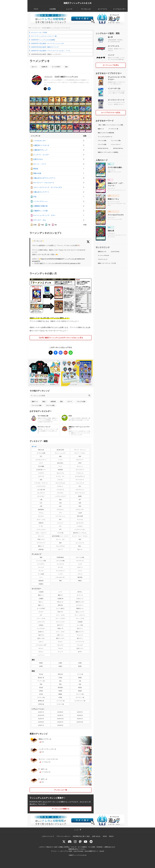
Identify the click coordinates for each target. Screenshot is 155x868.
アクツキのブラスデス (116, 215)
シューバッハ (41, 655)
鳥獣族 (80, 687)
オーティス (80, 595)
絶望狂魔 (53, 402)
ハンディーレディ (41, 529)
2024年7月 (41, 719)
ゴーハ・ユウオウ (60, 618)
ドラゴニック (80, 473)
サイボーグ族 (60, 704)
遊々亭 (110, 37)
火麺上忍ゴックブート (41, 192)
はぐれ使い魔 (41, 490)
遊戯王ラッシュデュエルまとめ (77, 3)
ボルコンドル (60, 473)
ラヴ (60, 513)
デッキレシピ (86, 9)
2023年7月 (80, 712)
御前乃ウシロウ (80, 602)
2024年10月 (60, 719)
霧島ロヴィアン (80, 632)
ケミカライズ (60, 490)
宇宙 (35, 197)
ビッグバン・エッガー (41, 155)
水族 (80, 681)
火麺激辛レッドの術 (40, 211)
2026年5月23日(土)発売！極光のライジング (44, 47)
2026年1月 (41, 725)
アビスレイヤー (80, 510)
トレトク (111, 55)
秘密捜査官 (41, 510)
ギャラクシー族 (80, 697)
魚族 (80, 684)
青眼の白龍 (37, 173)
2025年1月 (80, 719)
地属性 (60, 666)
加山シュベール (80, 612)
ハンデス (60, 574)
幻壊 (60, 503)
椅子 (80, 500)
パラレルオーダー (60, 577)
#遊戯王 (60, 259)
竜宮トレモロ (41, 638)
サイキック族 (41, 697)
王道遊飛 (80, 622)
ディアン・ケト (60, 476)
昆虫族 (41, 687)
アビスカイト (60, 510)
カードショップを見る (111, 65)
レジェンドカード (116, 144)
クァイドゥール (80, 642)
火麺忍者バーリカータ (41, 145)
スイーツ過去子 (60, 608)
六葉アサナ (60, 612)
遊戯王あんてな (102, 252)
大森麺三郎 (44, 67)
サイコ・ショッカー (60, 453)
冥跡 (60, 543)
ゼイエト (41, 648)
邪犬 (80, 486)
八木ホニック (80, 599)
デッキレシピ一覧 (61, 790)
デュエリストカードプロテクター (117, 78)
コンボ (80, 564)
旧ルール (34, 67)
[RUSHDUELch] (85, 842)
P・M (41, 526)
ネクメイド (41, 536)
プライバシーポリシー (63, 836)
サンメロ (41, 571)
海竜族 (60, 691)
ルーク (60, 592)
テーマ (34, 447)
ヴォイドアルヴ (60, 546)
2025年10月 (80, 722)
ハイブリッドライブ (60, 496)
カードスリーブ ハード (116, 100)
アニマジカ (80, 520)
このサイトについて (48, 836)
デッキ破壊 (41, 574)
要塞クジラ (41, 546)
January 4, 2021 (76, 263)
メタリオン (60, 480)
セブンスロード (80, 470)
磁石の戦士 (60, 463)
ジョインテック (80, 483)
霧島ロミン (41, 595)
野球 (80, 506)
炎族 (66, 67)
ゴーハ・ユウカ (41, 618)
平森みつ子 (60, 628)
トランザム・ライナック (41, 483)
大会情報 (52, 9)
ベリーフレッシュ (60, 516)
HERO (80, 463)
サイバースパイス (80, 493)
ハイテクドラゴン (41, 486)
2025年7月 (60, 722)
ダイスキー (41, 516)
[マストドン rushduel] (80, 842)
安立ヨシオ (60, 602)
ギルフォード (80, 460)
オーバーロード (80, 480)
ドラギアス (41, 473)
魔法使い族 (41, 678)
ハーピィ (60, 460)
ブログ (36, 9)
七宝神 (80, 513)
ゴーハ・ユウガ (80, 618)
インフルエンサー (119, 9)
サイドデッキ (80, 561)
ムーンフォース (80, 543)
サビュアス (60, 645)
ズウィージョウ (60, 622)
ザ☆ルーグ (80, 635)
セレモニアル (80, 523)
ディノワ (60, 652)
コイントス (41, 567)
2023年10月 (41, 715)
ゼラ (60, 526)
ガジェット (80, 466)
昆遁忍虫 (41, 523)
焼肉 (41, 480)
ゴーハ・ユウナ (60, 632)
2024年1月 (60, 715)
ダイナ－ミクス (41, 520)
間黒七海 (60, 605)
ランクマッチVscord (103, 255)
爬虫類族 (60, 687)
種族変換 (41, 581)
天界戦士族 (41, 704)
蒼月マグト (80, 638)
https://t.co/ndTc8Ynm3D (49, 259)
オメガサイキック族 (80, 701)
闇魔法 (80, 581)
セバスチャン (80, 605)
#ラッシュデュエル (68, 259)
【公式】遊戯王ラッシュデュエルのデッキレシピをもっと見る (61, 338)
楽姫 (60, 500)
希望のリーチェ (113, 199)
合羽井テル (41, 632)
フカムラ (60, 648)
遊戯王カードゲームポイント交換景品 (108, 152)
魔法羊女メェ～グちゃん (80, 533)
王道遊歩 (41, 625)
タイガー (41, 612)
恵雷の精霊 (80, 516)
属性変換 (80, 577)
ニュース (69, 9)
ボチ (41, 615)
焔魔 (60, 456)
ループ (80, 571)
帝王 (41, 456)
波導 (80, 503)
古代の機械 (41, 466)
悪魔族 (80, 678)
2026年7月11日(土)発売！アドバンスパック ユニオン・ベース (50, 51)
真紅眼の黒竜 (60, 450)
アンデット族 (41, 681)
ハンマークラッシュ (40, 201)
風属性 (80, 666)
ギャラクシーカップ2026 (38, 32)
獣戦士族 (60, 674)
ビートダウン (41, 564)
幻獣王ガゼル (38, 159)
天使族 (60, 678)
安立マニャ (80, 628)
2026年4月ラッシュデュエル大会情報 (42, 40)
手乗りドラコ (41, 539)
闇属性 (41, 663)
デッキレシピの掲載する (61, 809)
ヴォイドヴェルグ (60, 483)
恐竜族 (41, 691)
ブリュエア (80, 645)
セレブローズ (41, 493)
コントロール (60, 564)
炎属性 (41, 666)
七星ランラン (60, 635)
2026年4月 (60, 725)
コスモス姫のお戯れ (115, 167)
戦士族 (41, 674)
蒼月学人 (80, 592)
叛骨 (80, 539)
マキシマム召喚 (50, 405)
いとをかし (80, 526)
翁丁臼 (80, 652)
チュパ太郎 (80, 625)
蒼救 (61, 402)
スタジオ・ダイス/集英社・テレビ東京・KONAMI (87, 847)
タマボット (60, 486)
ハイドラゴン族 (60, 701)
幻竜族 (60, 697)
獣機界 (80, 496)
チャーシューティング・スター (44, 215)
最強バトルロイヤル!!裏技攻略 (106, 133)
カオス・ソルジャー (41, 533)
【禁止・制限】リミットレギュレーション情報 (110, 125)
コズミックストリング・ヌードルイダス (48, 187)
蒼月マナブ (60, 625)
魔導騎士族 (41, 701)
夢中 (60, 520)
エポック (41, 642)
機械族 (60, 694)
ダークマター (41, 496)
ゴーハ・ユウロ (60, 615)
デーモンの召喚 (41, 453)
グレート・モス (60, 539)
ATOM (105, 836)
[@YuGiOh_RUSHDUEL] (45, 89)
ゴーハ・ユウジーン (80, 615)
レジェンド (60, 523)
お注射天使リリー (41, 470)
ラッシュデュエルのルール (105, 137)
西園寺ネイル (80, 608)
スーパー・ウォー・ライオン (80, 536)
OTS (60, 529)
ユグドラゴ (41, 476)
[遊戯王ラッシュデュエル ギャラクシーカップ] (49, 89)
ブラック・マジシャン (80, 450)
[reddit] (91, 842)
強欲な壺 (111, 231)
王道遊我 (41, 592)
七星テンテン (80, 648)
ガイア (41, 463)
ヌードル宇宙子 (56, 67)
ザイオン (60, 642)
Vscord (102, 851)
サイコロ (60, 567)
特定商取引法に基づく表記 (81, 836)
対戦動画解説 (60, 557)
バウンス (80, 574)
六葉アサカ (41, 635)
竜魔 (60, 581)
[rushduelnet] (75, 842)
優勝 (41, 557)
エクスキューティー (41, 460)
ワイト (60, 466)
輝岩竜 (36, 169)
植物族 (80, 691)
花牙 (60, 506)
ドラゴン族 (80, 674)
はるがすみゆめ (115, 252)
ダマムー (41, 652)
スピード (70, 402)
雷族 (41, 684)
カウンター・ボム (40, 220)
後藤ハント (41, 605)
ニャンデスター (41, 628)
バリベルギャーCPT (41, 645)
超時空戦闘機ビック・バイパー (60, 536)
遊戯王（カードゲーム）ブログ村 (107, 263)
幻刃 (41, 503)
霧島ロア (60, 595)
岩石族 (41, 694)
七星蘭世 (41, 599)
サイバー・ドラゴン (80, 453)
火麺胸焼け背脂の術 (40, 206)
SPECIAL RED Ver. (118, 148)
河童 (41, 506)
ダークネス (60, 493)
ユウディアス (41, 622)
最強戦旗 (60, 470)
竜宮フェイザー (60, 638)
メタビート (80, 567)
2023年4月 (60, 712)
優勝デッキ (35, 402)
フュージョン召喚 (36, 405)
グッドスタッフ (60, 571)
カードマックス (113, 46)
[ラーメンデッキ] (51, 353)
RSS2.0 (111, 836)
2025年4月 (41, 722)
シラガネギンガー (40, 141)
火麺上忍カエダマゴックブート (44, 178)
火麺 (41, 500)
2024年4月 (80, 715)
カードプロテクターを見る (111, 112)
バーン (41, 577)
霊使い (44, 402)
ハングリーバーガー (80, 529)
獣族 (60, 684)
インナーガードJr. (114, 88)
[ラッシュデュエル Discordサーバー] (70, 842)
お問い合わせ (96, 836)
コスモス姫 (60, 533)
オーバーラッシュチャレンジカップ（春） (43, 36)
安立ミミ (41, 602)
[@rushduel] (64, 842)
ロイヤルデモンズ (80, 476)
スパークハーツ (41, 543)
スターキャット (80, 490)
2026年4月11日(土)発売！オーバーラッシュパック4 (46, 43)
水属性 (80, 663)
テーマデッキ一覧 (113, 129)
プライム (41, 513)
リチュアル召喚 (81, 402)
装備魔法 (41, 584)
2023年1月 (41, 712)
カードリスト (103, 9)
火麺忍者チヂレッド (40, 150)
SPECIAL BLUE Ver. (103, 148)
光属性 (60, 663)
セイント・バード (40, 164)
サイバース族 (80, 694)
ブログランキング (103, 259)
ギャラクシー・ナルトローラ (44, 183)
